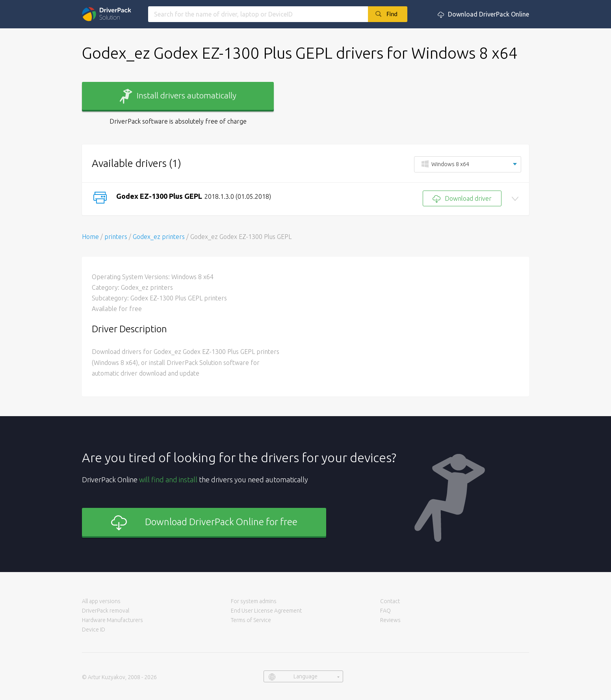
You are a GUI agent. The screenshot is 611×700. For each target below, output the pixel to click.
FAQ (385, 611)
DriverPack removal (106, 611)
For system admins (254, 601)
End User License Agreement (266, 611)
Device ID (94, 630)
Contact (390, 601)
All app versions (101, 601)
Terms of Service (251, 620)
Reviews (390, 620)
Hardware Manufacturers (112, 620)
